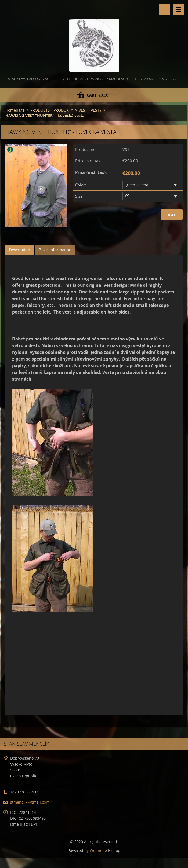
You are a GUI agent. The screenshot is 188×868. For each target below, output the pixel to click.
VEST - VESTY (90, 110)
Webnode (98, 850)
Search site (164, 9)
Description (19, 250)
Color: (81, 185)
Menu (179, 9)
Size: (79, 196)
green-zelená (136, 185)
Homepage (15, 110)
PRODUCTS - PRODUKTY (52, 110)
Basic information (55, 250)
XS (127, 196)
